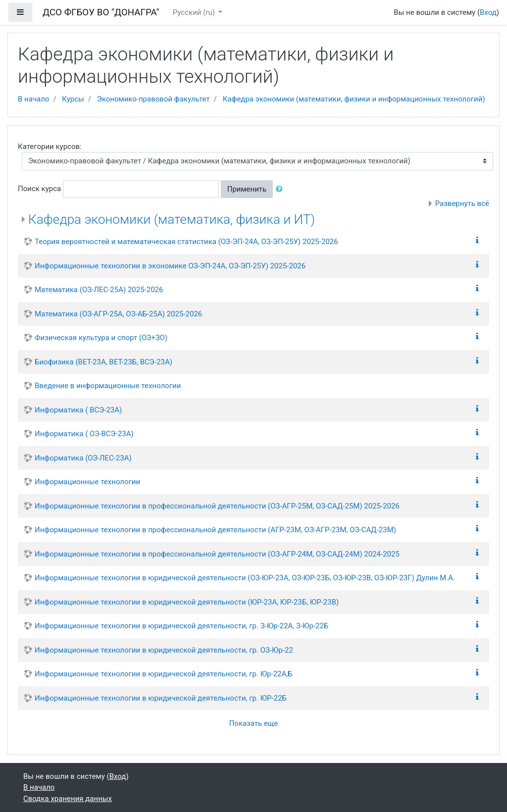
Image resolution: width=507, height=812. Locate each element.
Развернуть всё (462, 203)
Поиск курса (39, 189)
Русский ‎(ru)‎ (195, 12)
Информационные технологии (87, 482)
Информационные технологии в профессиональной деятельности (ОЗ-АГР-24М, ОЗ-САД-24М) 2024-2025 (217, 554)
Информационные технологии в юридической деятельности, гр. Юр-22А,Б (164, 674)
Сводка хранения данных (68, 799)
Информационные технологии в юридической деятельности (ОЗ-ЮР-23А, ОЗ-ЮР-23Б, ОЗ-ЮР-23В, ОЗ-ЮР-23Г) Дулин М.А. (245, 578)
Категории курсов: (50, 147)
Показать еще (254, 723)
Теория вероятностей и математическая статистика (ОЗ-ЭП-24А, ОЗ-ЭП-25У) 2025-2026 (186, 242)
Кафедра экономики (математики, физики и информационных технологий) (354, 99)
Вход (488, 12)
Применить (247, 189)
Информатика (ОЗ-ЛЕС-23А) (83, 458)
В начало (33, 99)
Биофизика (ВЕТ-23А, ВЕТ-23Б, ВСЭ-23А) (103, 362)
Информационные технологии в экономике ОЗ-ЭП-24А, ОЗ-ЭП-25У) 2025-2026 (170, 266)
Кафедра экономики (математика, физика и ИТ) (172, 219)
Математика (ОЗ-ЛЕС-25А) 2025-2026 (99, 290)
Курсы (73, 99)
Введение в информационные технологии (108, 386)
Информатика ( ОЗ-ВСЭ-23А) (84, 434)
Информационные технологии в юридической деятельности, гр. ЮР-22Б (161, 698)
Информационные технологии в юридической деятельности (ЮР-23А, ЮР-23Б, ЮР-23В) (187, 602)
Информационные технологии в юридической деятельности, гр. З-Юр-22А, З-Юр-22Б (181, 626)
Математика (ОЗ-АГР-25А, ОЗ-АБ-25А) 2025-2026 (118, 314)
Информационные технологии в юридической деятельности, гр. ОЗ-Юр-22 (164, 650)
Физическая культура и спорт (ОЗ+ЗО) (101, 338)
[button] (281, 189)
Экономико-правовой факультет (153, 99)
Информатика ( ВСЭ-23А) (78, 410)
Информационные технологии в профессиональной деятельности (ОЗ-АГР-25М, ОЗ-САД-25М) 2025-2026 (217, 506)
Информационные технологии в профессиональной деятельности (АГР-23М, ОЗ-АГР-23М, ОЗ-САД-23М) (215, 530)
